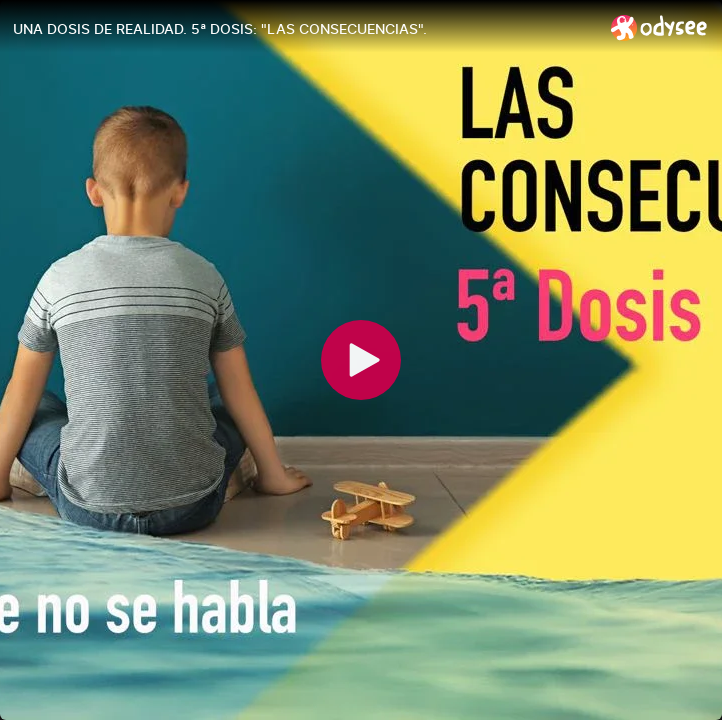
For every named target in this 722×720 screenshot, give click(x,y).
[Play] (361, 360)
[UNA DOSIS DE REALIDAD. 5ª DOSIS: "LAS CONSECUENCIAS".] (304, 29)
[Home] (659, 27)
